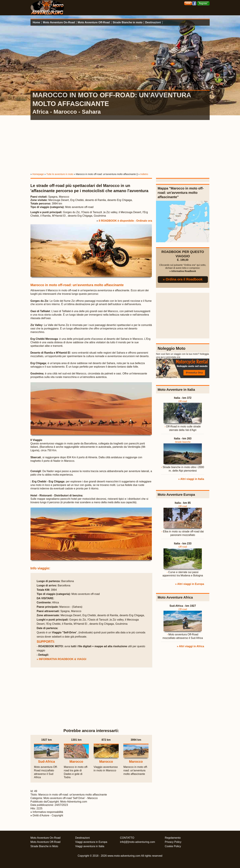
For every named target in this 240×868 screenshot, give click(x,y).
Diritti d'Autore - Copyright (48, 815)
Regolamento (173, 838)
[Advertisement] (120, 146)
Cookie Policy (173, 846)
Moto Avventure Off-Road (94, 22)
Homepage (38, 174)
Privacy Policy (173, 842)
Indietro (144, 174)
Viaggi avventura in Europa (91, 842)
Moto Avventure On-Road (59, 22)
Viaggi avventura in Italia (90, 846)
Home (36, 22)
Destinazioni (153, 22)
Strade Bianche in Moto (44, 846)
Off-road (183, 401)
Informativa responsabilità (48, 812)
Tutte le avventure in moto (60, 174)
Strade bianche (183, 442)
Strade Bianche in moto (128, 22)
